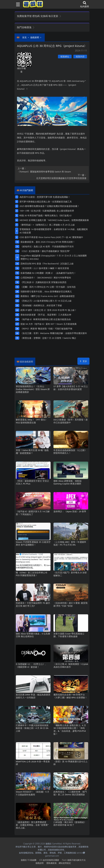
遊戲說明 (40, 863)
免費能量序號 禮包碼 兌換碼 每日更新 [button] (39, 16)
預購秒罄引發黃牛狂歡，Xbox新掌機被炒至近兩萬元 (46, 291)
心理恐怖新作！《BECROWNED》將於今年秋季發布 (46, 278)
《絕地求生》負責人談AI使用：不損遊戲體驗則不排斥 (47, 246)
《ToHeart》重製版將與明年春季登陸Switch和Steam (52, 170)
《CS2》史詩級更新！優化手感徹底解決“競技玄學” (45, 251)
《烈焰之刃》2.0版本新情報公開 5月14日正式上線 (46, 301)
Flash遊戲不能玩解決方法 (74, 860)
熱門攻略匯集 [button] (26, 27)
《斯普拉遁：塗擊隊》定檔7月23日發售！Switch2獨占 (48, 338)
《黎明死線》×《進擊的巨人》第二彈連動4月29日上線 (47, 225)
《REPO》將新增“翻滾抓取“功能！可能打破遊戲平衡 (46, 329)
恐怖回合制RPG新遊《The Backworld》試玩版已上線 (47, 264)
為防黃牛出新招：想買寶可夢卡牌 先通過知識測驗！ (45, 197)
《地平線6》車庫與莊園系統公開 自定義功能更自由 (46, 319)
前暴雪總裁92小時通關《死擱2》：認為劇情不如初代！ (48, 273)
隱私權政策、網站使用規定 (59, 863)
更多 (83, 361)
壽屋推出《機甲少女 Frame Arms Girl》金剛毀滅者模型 (48, 296)
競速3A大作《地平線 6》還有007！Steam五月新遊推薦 (49, 324)
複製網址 (65, 56)
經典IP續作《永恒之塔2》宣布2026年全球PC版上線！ (49, 310)
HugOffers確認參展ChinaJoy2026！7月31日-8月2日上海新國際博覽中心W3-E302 (54, 257)
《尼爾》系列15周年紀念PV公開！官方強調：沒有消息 (48, 287)
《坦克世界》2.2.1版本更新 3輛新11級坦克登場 (45, 268)
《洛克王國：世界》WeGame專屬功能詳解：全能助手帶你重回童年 (54, 333)
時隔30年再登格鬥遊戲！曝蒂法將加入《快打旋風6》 (46, 215)
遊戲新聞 (35, 37)
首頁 (24, 37)
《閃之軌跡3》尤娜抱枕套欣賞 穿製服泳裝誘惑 (43, 282)
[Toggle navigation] (17, 4)
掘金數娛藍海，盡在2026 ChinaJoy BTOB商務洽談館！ (48, 242)
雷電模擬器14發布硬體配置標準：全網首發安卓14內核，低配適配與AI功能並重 (54, 231)
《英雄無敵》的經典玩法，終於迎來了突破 (41, 305)
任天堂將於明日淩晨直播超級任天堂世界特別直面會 (52, 176)
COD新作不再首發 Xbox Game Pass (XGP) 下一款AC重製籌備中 (51, 237)
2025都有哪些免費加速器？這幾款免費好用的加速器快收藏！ (49, 206)
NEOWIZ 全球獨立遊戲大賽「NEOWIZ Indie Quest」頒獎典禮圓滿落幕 (54, 220)
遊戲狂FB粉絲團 (29, 860)
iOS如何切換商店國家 (49, 860)
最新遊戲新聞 (26, 362)
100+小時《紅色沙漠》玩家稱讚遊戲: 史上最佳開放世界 (47, 211)
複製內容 (80, 56)
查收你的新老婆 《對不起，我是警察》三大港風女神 (46, 315)
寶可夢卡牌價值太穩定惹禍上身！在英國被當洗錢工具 (46, 202)
